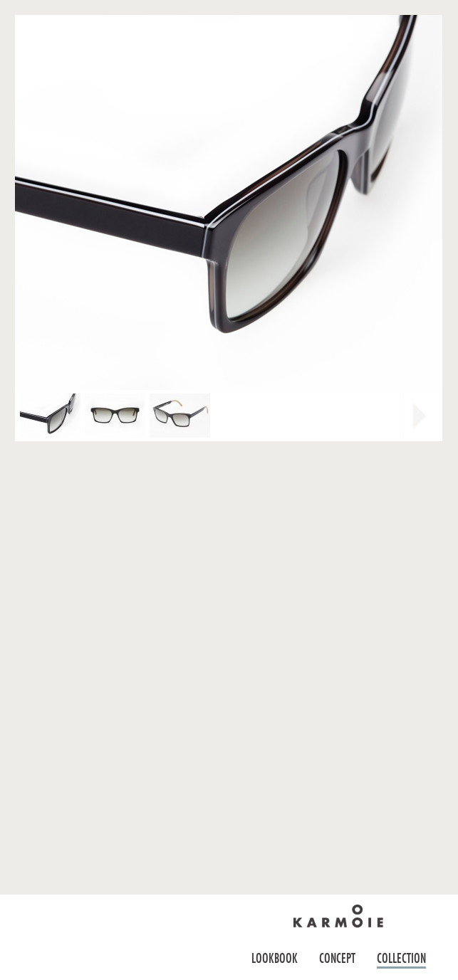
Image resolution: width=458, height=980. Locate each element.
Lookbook (275, 958)
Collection (401, 958)
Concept (337, 958)
